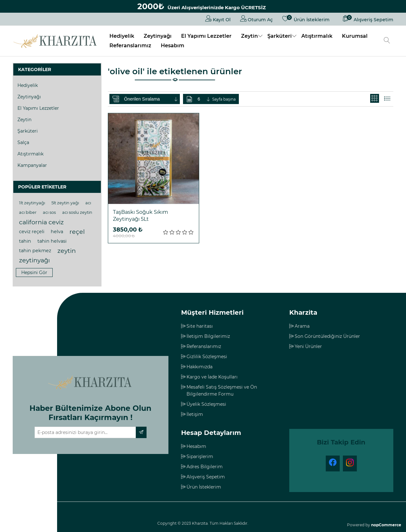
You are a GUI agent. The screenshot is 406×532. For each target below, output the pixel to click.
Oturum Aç (256, 18)
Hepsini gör (34, 273)
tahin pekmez (35, 251)
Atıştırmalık (317, 36)
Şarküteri (280, 36)
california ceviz (41, 222)
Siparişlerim (200, 456)
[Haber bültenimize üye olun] (85, 432)
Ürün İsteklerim (204, 487)
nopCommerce (386, 525)
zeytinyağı (34, 260)
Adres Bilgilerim (205, 467)
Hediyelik (122, 36)
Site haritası (200, 326)
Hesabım (173, 46)
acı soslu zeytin (77, 212)
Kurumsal (355, 36)
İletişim (195, 414)
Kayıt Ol (218, 18)
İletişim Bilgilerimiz (208, 336)
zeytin (67, 251)
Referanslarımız (130, 46)
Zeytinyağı (158, 36)
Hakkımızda (200, 367)
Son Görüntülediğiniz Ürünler (327, 336)
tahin (25, 241)
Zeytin (249, 36)
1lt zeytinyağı (32, 203)
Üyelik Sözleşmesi (206, 404)
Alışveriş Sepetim (206, 477)
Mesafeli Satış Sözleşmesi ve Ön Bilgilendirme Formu (222, 391)
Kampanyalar (32, 165)
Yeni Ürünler (308, 346)
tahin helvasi (52, 241)
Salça (23, 142)
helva (57, 232)
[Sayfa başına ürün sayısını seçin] (204, 99)
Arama (302, 326)
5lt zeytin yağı (65, 203)
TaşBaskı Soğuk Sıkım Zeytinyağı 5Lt (141, 216)
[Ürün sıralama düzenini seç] (151, 99)
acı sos (49, 212)
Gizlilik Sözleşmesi (207, 357)
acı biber (28, 212)
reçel (77, 232)
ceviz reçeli (32, 232)
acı (88, 203)
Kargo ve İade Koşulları (212, 377)
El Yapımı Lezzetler (206, 36)
